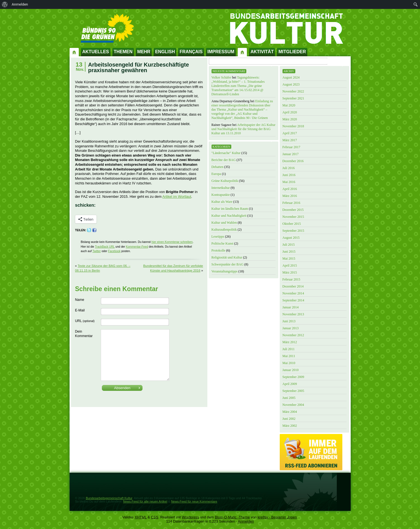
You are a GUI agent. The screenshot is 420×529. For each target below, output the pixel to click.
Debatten (218, 167)
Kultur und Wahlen (224, 223)
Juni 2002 (289, 419)
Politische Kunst (223, 243)
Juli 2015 (289, 245)
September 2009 (293, 377)
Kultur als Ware (222, 202)
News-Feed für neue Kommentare (194, 501)
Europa (216, 174)
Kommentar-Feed (137, 247)
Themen (123, 52)
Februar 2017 (291, 147)
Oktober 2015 (292, 224)
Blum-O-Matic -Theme (232, 517)
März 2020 (290, 119)
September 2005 (293, 391)
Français (191, 52)
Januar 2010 (291, 370)
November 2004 (293, 405)
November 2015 (293, 217)
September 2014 (293, 300)
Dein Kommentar (84, 334)
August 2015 (291, 238)
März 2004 (290, 412)
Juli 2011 (289, 349)
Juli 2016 (289, 168)
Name (80, 300)
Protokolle (218, 250)
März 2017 (290, 140)
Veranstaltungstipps (225, 271)
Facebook (114, 251)
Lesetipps (218, 237)
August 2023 (291, 84)
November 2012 (293, 335)
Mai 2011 (289, 356)
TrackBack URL (105, 247)
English (165, 52)
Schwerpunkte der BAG (228, 264)
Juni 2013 (289, 321)
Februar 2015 (291, 279)
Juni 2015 (289, 252)
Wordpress (190, 517)
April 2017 (290, 133)
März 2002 (290, 426)
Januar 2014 (291, 307)
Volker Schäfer (221, 77)
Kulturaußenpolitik (224, 230)
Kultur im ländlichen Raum (230, 209)
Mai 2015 (289, 259)
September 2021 (293, 98)
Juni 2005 (289, 398)
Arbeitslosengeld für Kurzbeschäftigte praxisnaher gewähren (139, 67)
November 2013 (293, 314)
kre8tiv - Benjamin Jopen (277, 517)
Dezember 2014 (293, 286)
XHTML (141, 517)
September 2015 (293, 231)
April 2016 (290, 189)
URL (85, 321)
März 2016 (290, 196)
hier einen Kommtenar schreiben (172, 242)
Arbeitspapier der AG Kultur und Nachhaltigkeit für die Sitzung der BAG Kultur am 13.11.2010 (244, 129)
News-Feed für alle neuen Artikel (145, 501)
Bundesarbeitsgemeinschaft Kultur (109, 498)
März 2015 (290, 272)
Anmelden (246, 521)
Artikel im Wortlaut (177, 197)
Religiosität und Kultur (227, 257)
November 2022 (293, 91)
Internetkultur (221, 188)
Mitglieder (292, 52)
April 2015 (290, 265)
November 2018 (293, 126)
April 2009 (290, 384)
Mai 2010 (289, 363)
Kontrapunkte (221, 195)
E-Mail (80, 310)
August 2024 (291, 77)
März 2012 (290, 342)
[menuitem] (5, 4)
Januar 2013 (291, 328)
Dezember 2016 (293, 161)
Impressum (221, 52)
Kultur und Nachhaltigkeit (229, 216)
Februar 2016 (291, 203)
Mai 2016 (289, 182)
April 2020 (290, 112)
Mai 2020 (289, 105)
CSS (154, 517)
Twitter (97, 251)
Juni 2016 (289, 175)
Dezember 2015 (293, 210)
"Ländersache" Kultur (226, 153)
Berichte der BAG (224, 160)
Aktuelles (96, 52)
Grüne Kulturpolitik (225, 181)
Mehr (144, 52)
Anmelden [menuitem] (20, 4)
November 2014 (293, 293)
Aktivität (262, 52)
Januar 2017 (291, 154)
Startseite (74, 52)
